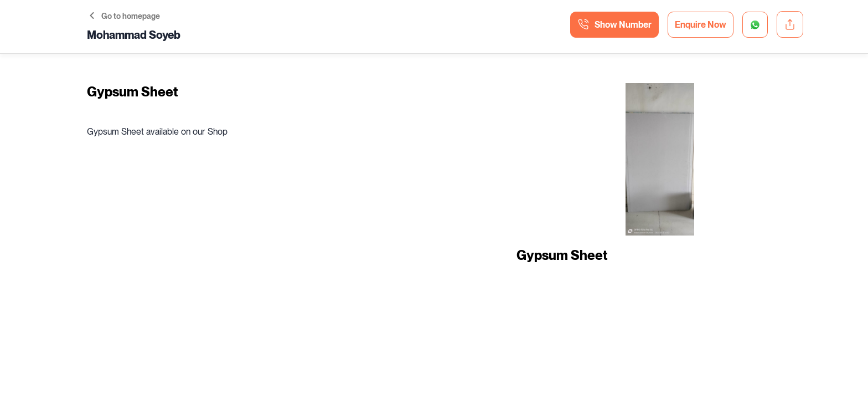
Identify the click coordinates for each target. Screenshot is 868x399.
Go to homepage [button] (125, 16)
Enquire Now (701, 25)
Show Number (614, 24)
